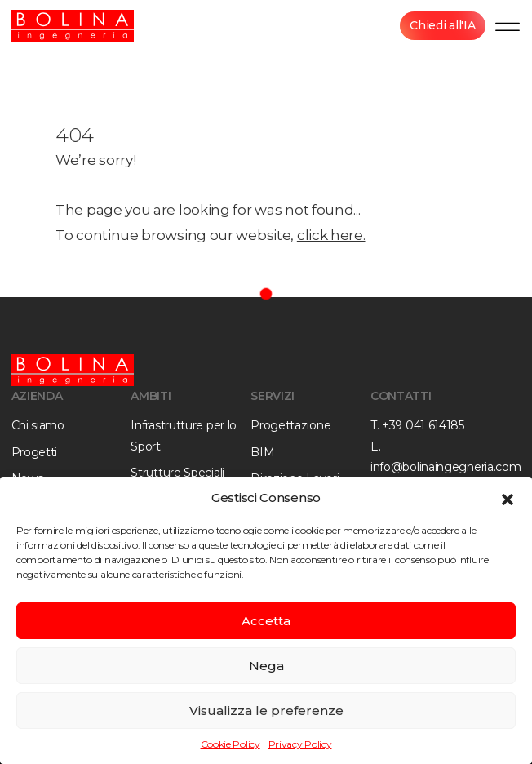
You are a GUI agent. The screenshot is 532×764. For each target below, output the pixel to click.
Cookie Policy (231, 744)
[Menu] (508, 26)
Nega (266, 666)
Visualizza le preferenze (266, 711)
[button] (508, 498)
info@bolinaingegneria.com (446, 467)
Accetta (266, 621)
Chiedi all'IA (442, 25)
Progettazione (290, 425)
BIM (262, 452)
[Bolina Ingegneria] (73, 26)
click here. (331, 235)
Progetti (35, 452)
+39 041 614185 (423, 425)
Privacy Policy (300, 744)
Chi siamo (38, 425)
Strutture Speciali (177, 473)
